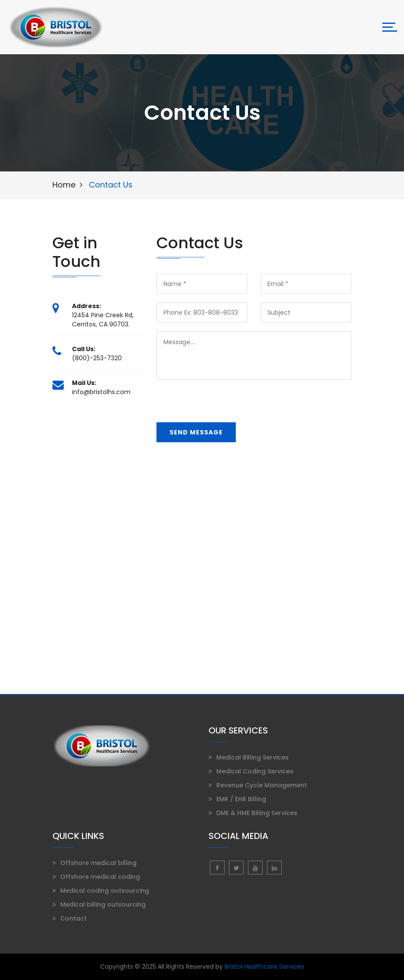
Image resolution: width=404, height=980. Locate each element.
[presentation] (222, 405)
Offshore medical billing (98, 863)
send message (196, 432)
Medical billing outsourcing (103, 904)
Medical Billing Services (252, 757)
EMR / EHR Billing (241, 799)
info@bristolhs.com (101, 392)
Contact (73, 918)
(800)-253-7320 (97, 358)
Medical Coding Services (255, 771)
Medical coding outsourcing (105, 891)
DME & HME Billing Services (257, 813)
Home (64, 185)
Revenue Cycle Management (262, 785)
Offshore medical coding (100, 877)
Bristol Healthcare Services (264, 967)
